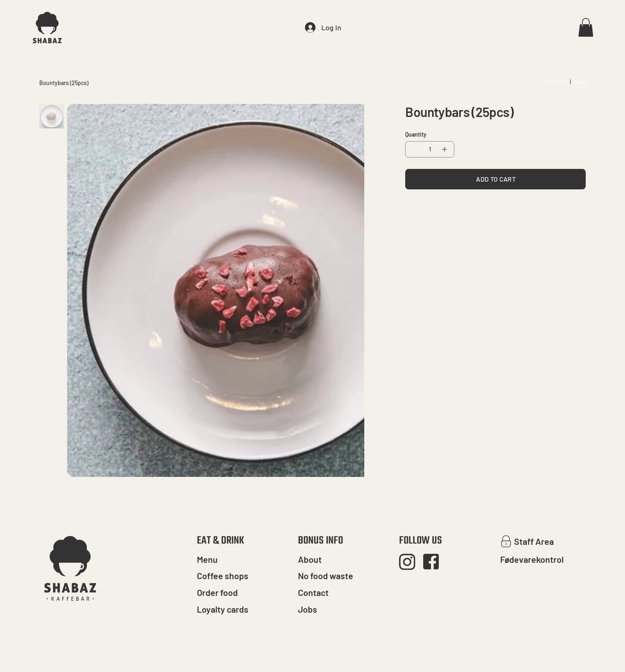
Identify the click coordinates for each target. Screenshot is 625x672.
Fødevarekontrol (532, 559)
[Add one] (446, 149)
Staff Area (534, 541)
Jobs (308, 609)
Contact (313, 592)
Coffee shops (223, 576)
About (310, 559)
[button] (586, 27)
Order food (217, 592)
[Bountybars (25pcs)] (64, 83)
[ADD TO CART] (495, 179)
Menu (207, 559)
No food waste (326, 576)
